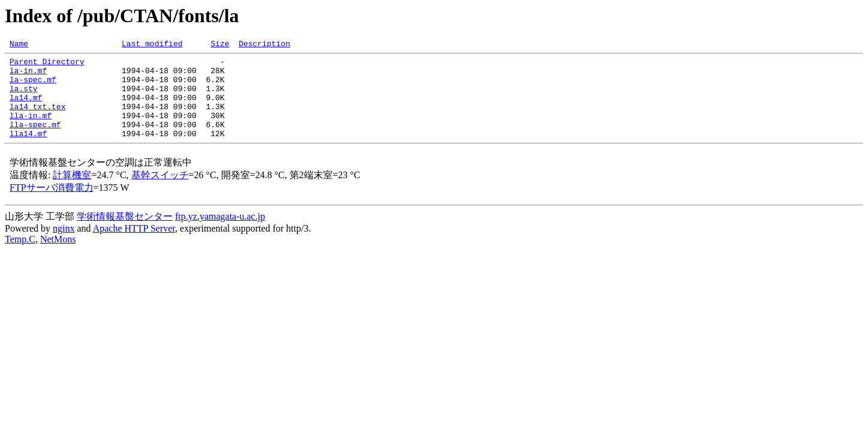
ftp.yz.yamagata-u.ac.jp (220, 234)
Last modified (152, 45)
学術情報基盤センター (125, 234)
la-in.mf (28, 76)
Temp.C (20, 257)
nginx (64, 246)
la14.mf (26, 108)
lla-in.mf (31, 130)
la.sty (24, 97)
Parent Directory (47, 65)
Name (19, 45)
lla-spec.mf (35, 140)
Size (220, 45)
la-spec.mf (33, 86)
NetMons (58, 257)
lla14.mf (28, 151)
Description (264, 45)
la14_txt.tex (38, 119)
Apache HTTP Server (134, 246)
